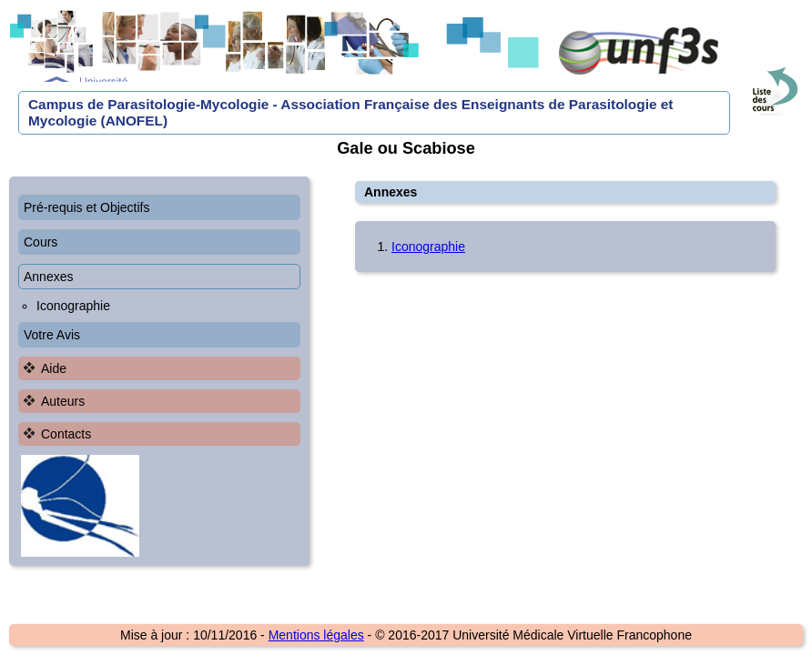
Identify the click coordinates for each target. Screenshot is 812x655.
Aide (54, 368)
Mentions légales (316, 635)
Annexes (48, 277)
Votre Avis (52, 335)
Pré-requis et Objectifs (87, 207)
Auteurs (63, 401)
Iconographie (73, 306)
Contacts (66, 434)
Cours (41, 242)
